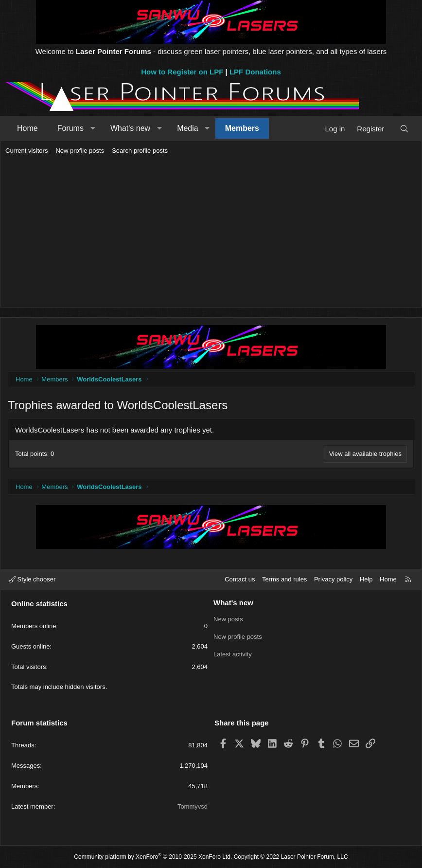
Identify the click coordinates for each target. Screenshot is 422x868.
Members (242, 128)
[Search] (404, 129)
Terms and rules (284, 579)
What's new (130, 128)
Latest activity (233, 654)
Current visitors (26, 151)
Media (188, 128)
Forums (70, 128)
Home (27, 128)
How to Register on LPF (182, 72)
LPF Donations (255, 72)
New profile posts (80, 151)
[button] (93, 128)
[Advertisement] (211, 232)
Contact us (240, 579)
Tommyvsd (193, 806)
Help (366, 579)
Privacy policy (333, 579)
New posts (228, 619)
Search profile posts (140, 151)
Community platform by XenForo (153, 857)
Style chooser (32, 579)
